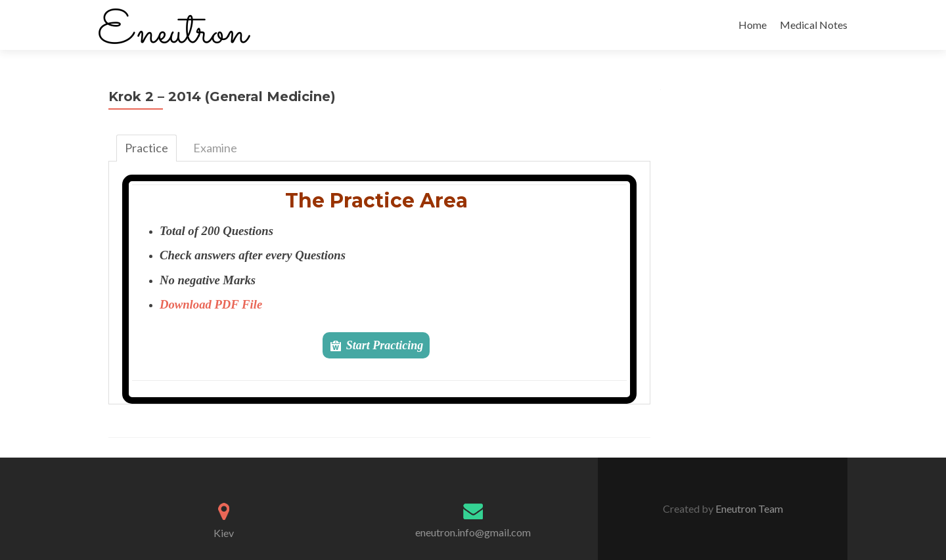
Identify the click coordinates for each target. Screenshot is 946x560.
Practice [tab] (146, 148)
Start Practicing (385, 345)
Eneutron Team (748, 508)
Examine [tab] (215, 148)
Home (753, 25)
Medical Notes (814, 25)
